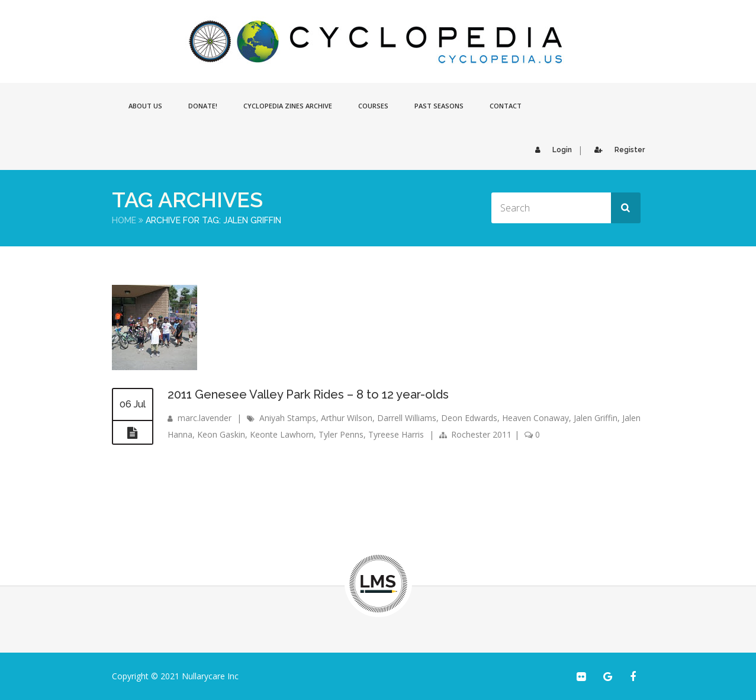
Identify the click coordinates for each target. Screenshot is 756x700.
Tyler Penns (341, 434)
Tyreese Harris (396, 434)
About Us (145, 106)
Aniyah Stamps (288, 418)
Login (551, 150)
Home (124, 220)
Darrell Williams (407, 418)
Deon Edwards (469, 418)
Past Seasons (439, 106)
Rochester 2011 (481, 434)
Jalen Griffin (596, 418)
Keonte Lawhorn (282, 434)
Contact (506, 106)
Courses (373, 106)
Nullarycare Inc (210, 676)
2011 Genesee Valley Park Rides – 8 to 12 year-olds (308, 394)
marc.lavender (205, 418)
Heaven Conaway (535, 418)
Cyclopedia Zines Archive (288, 106)
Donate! (203, 106)
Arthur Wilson (347, 418)
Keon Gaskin (221, 434)
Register (617, 150)
